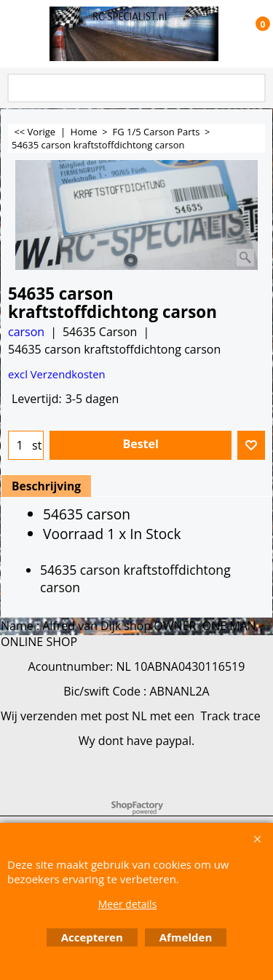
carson (26, 332)
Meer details (128, 904)
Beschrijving (46, 486)
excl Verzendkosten (57, 374)
